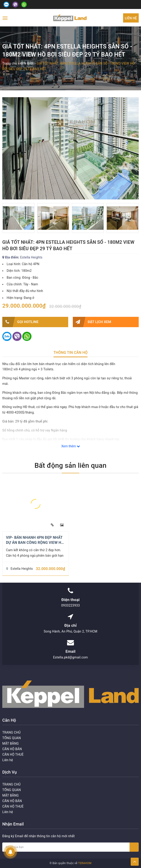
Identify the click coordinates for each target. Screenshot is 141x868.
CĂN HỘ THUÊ (13, 755)
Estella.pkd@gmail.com (70, 657)
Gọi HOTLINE (20, 322)
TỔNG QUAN (12, 738)
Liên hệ (131, 18)
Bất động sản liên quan (70, 465)
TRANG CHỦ (11, 732)
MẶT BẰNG (11, 743)
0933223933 (70, 605)
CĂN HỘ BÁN (12, 749)
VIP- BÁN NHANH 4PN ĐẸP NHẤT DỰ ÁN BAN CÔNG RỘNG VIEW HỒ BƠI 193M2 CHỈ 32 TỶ (35, 543)
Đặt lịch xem (92, 322)
